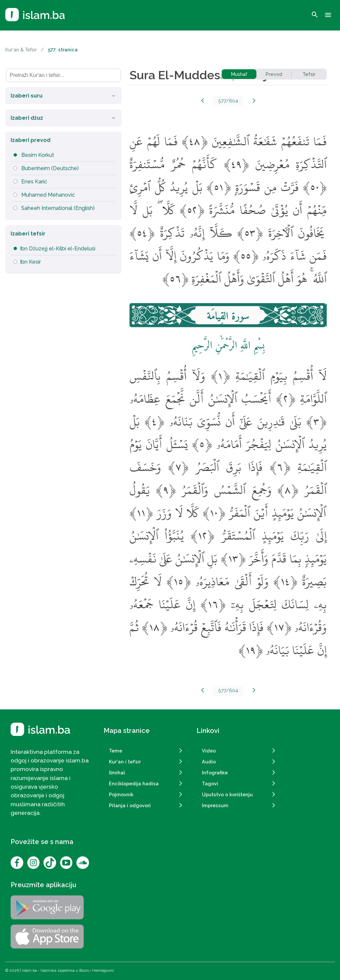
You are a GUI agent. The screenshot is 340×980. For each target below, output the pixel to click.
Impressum (215, 805)
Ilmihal (117, 773)
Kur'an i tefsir (125, 762)
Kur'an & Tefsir (21, 50)
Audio (209, 762)
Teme (116, 751)
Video (209, 751)
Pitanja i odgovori (130, 805)
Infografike (215, 773)
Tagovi (210, 784)
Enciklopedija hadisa (134, 784)
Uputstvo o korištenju (227, 794)
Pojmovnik (121, 794)
